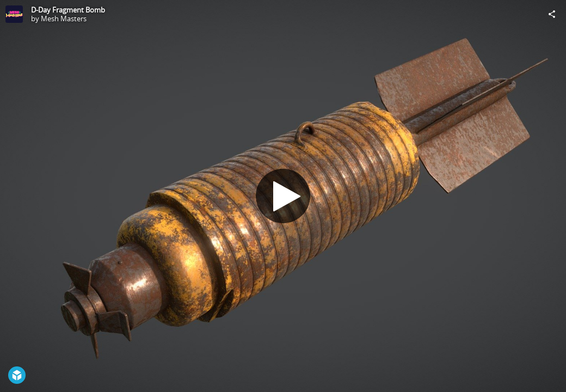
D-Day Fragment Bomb (68, 10)
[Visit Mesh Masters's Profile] (14, 14)
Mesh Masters (64, 19)
